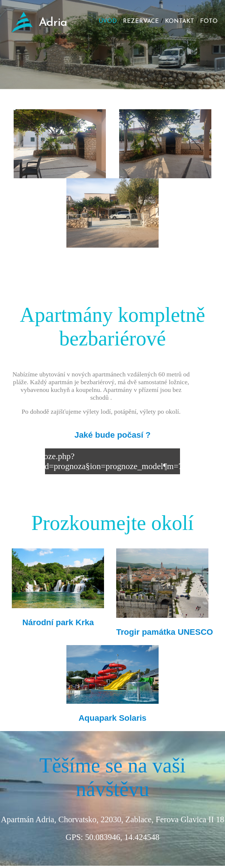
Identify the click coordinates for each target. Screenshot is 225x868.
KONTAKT (179, 21)
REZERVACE (141, 21)
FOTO (209, 21)
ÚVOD (108, 21)
